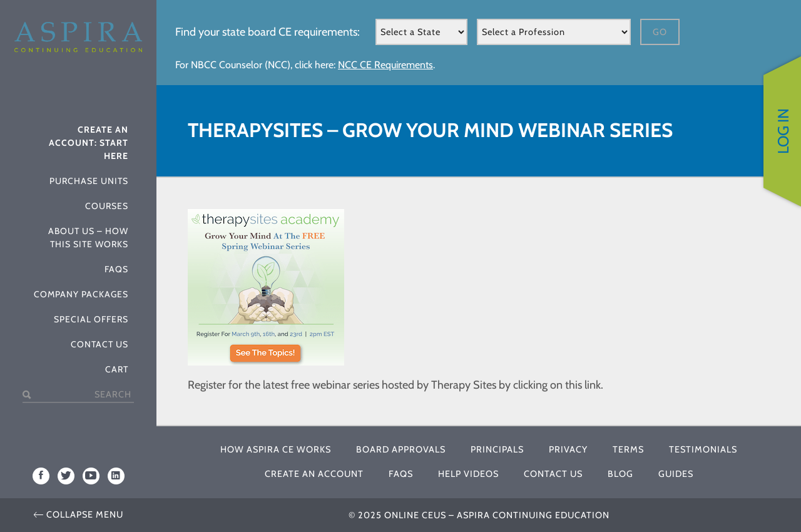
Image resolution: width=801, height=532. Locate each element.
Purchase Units (89, 181)
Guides (676, 474)
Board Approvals (401, 449)
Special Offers (91, 319)
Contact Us (99, 344)
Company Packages (81, 294)
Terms (628, 449)
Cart (117, 369)
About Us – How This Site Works (88, 238)
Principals (497, 449)
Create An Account (314, 474)
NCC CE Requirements (385, 65)
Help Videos (468, 474)
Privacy (568, 449)
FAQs (116, 269)
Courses (107, 206)
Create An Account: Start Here (89, 143)
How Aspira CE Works (276, 449)
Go (660, 32)
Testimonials (703, 449)
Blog (620, 474)
